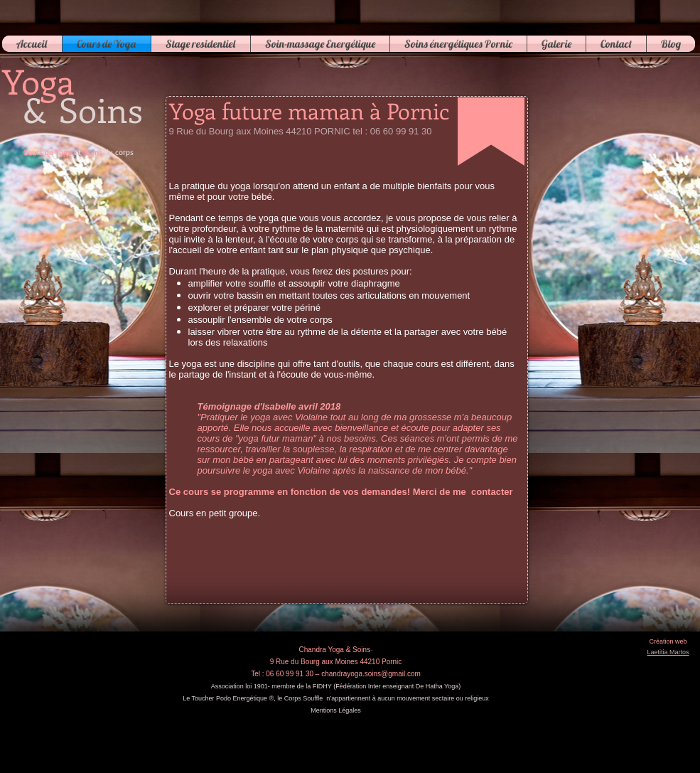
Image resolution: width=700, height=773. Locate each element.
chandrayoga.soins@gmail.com (371, 674)
